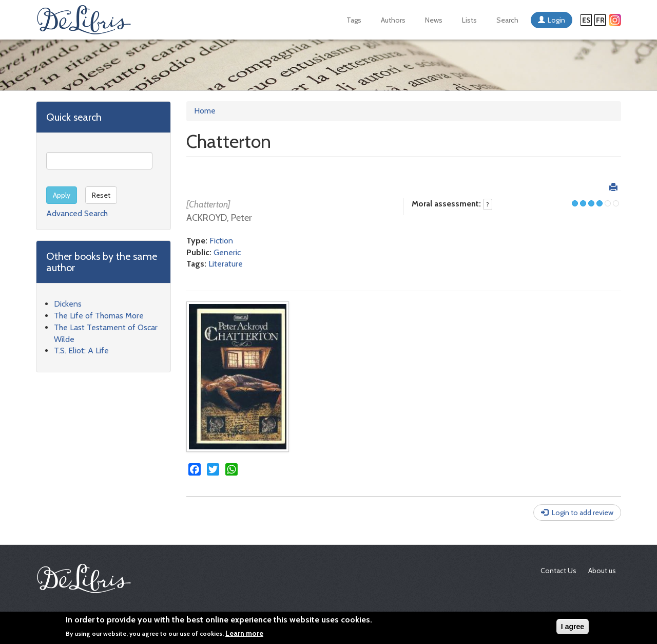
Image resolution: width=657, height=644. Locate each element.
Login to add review (583, 513)
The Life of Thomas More (99, 316)
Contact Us (558, 571)
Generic (227, 252)
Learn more (244, 633)
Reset (101, 195)
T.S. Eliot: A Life (81, 351)
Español (586, 20)
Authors (393, 20)
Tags (354, 20)
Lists (469, 20)
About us (602, 571)
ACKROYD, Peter (219, 218)
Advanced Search (77, 213)
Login (556, 20)
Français (600, 20)
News (434, 20)
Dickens (68, 304)
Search (507, 20)
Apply (62, 195)
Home (205, 111)
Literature (226, 264)
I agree (573, 627)
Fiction (221, 241)
